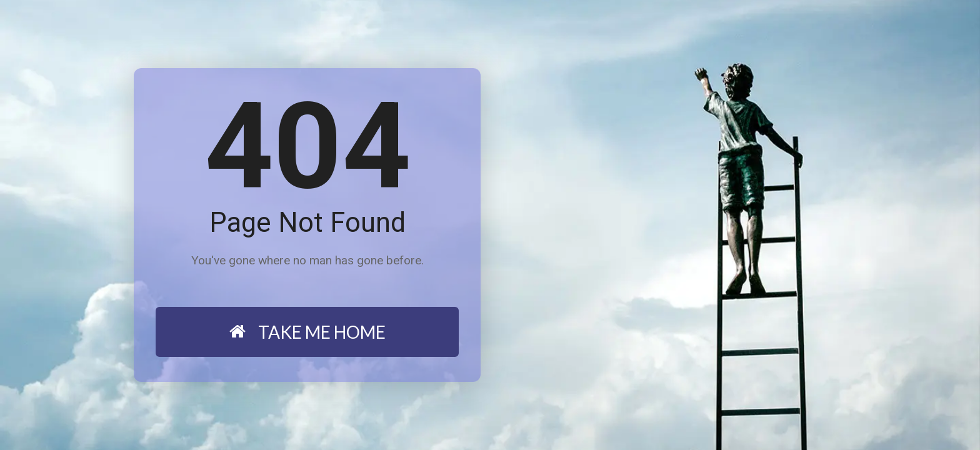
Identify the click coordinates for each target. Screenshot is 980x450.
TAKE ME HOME (307, 332)
